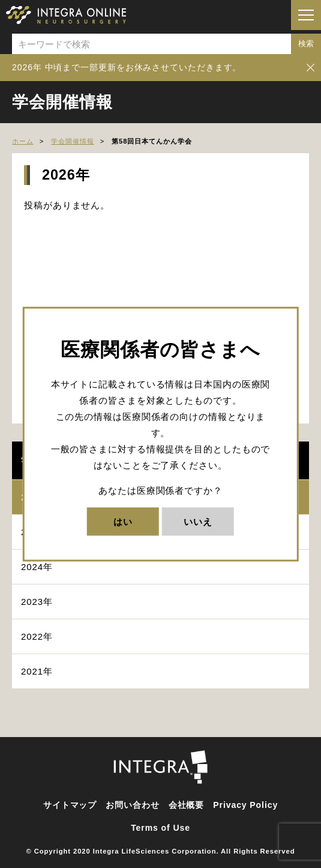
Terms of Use (160, 828)
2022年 (37, 636)
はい (123, 522)
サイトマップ (70, 805)
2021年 (37, 671)
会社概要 (187, 805)
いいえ (198, 522)
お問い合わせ (132, 805)
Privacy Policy (245, 805)
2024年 (37, 567)
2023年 (37, 602)
